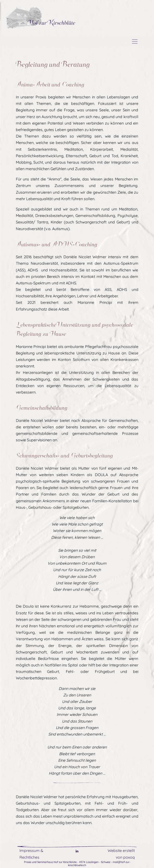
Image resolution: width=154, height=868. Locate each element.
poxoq (129, 857)
